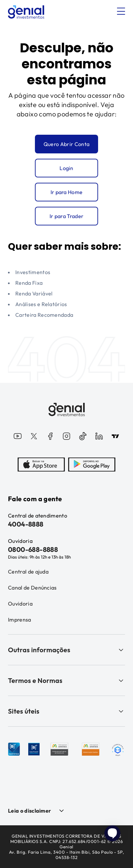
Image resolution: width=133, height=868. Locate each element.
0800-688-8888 (33, 549)
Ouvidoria (20, 604)
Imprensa (20, 620)
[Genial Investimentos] (26, 12)
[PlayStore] (92, 465)
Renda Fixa (29, 283)
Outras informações (66, 650)
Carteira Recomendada (44, 315)
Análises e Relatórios (41, 304)
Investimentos (33, 272)
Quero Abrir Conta (66, 144)
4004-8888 (26, 524)
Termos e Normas (66, 680)
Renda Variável (34, 293)
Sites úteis (66, 711)
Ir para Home (67, 192)
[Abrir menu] (121, 11)
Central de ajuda (28, 572)
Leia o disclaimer (29, 811)
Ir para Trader (66, 216)
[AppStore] (41, 465)
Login (66, 168)
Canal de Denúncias (32, 588)
